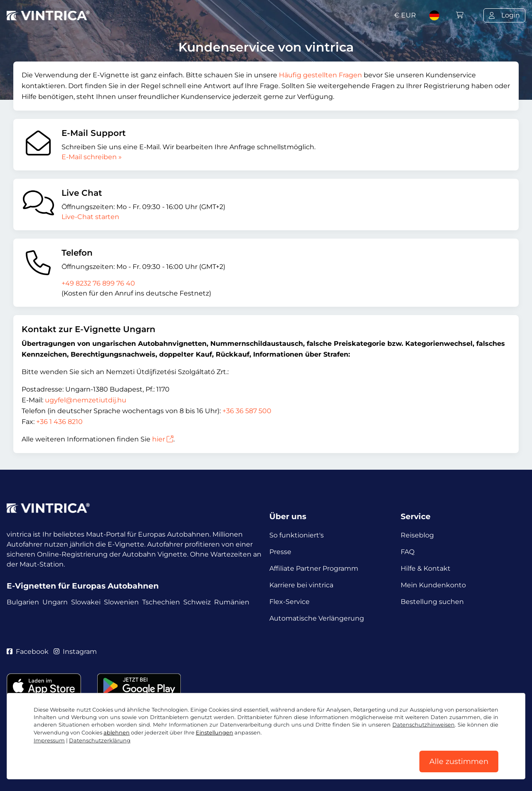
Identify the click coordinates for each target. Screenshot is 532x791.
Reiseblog (417, 535)
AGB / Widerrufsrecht (42, 753)
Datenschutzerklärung (120, 753)
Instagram (75, 652)
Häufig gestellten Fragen (320, 75)
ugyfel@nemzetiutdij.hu (86, 400)
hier (163, 439)
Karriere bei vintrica (301, 585)
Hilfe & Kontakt (426, 568)
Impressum (259, 753)
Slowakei (86, 602)
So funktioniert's (297, 535)
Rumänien (232, 602)
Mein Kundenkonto (433, 585)
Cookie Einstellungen (199, 753)
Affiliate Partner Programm (314, 568)
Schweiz (197, 602)
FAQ (408, 552)
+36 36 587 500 (247, 411)
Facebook (28, 652)
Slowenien (121, 602)
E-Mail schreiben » (92, 157)
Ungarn (55, 602)
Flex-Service (289, 602)
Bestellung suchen (432, 602)
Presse (280, 552)
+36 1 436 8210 (59, 422)
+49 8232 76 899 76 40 (98, 283)
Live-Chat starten (90, 217)
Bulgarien (23, 602)
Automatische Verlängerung (317, 618)
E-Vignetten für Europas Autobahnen (83, 586)
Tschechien (161, 602)
